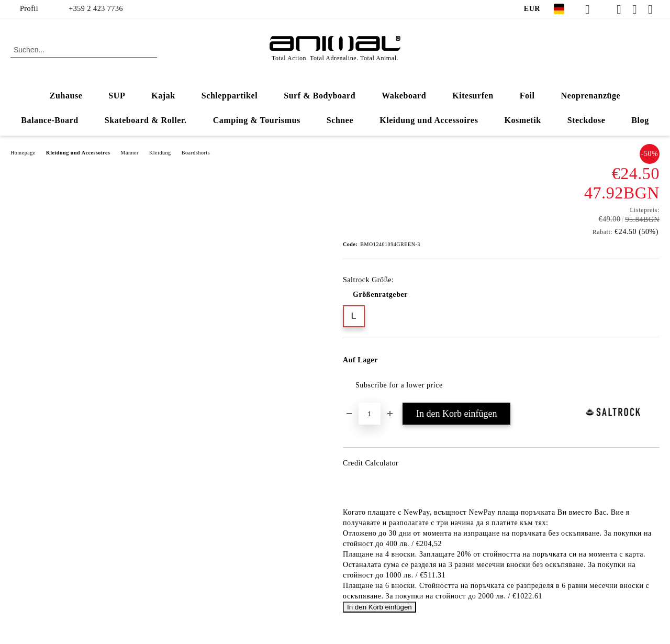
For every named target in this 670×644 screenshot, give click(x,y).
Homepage (23, 153)
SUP (117, 96)
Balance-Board (50, 120)
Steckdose (587, 120)
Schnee (340, 120)
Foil (527, 96)
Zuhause (66, 96)
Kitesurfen (473, 96)
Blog (640, 120)
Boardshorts (196, 153)
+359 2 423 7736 (96, 9)
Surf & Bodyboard (320, 96)
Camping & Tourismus (257, 120)
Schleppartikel (230, 96)
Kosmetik (522, 120)
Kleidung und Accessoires (429, 120)
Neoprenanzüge (591, 96)
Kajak (163, 96)
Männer (130, 153)
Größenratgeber (380, 295)
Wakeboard (404, 96)
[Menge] (370, 414)
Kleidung (160, 153)
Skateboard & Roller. (146, 120)
